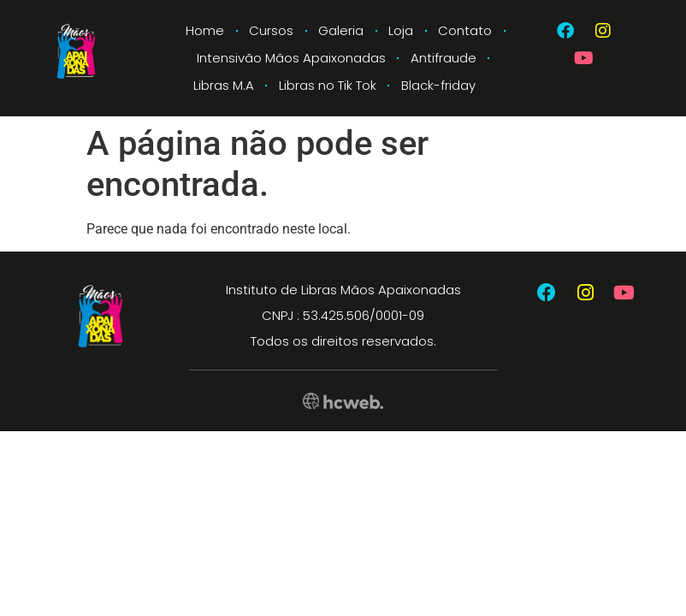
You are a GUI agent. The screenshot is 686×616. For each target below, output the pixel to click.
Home (205, 30)
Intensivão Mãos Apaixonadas (291, 58)
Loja (401, 30)
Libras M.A (224, 85)
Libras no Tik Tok (328, 85)
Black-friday (438, 85)
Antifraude (444, 58)
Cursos (271, 30)
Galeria (341, 30)
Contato (465, 30)
